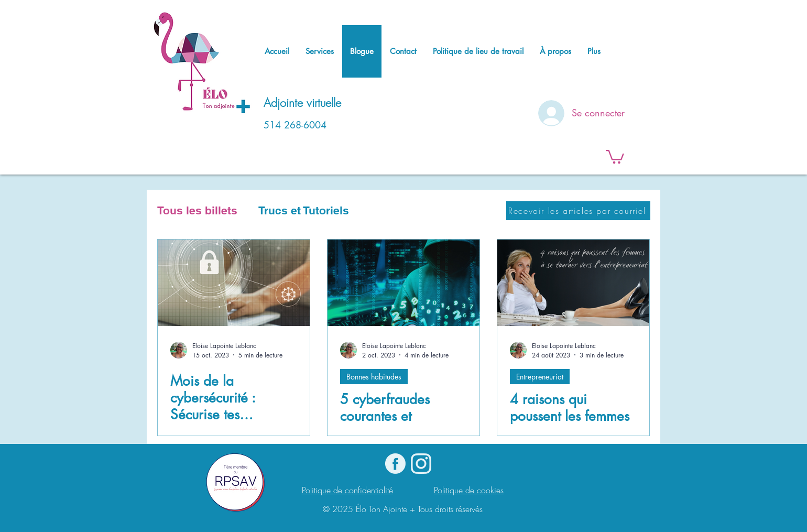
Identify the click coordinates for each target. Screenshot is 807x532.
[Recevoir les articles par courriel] (578, 211)
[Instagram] (421, 464)
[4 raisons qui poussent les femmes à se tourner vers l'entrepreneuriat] (573, 283)
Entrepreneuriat (540, 377)
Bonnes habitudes (374, 377)
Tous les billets (197, 210)
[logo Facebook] (395, 464)
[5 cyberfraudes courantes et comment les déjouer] (403, 283)
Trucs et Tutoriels (304, 210)
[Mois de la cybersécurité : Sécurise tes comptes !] (234, 283)
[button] (615, 156)
